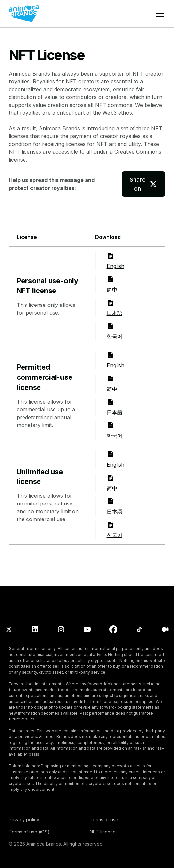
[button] (159, 14)
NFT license (103, 832)
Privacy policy (24, 820)
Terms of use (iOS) (29, 832)
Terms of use (104, 820)
